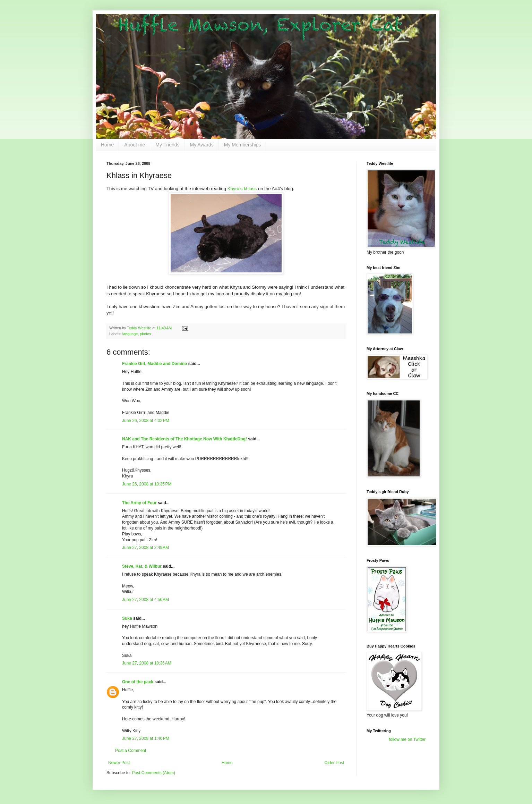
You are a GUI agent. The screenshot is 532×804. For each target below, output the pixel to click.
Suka (127, 618)
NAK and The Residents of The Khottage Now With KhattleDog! (185, 439)
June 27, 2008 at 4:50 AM (145, 600)
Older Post (334, 763)
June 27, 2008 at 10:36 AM (147, 663)
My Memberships (243, 145)
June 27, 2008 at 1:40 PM (146, 738)
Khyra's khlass (242, 189)
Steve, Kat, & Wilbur (142, 566)
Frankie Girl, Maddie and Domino (155, 364)
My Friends (167, 145)
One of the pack (138, 682)
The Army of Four (139, 503)
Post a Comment (131, 751)
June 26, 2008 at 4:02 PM (146, 421)
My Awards (202, 145)
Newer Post (119, 763)
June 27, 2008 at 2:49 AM (145, 548)
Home (107, 145)
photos (145, 334)
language (130, 334)
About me (135, 145)
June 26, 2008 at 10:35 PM (147, 484)
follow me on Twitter (407, 739)
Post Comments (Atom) (153, 773)
